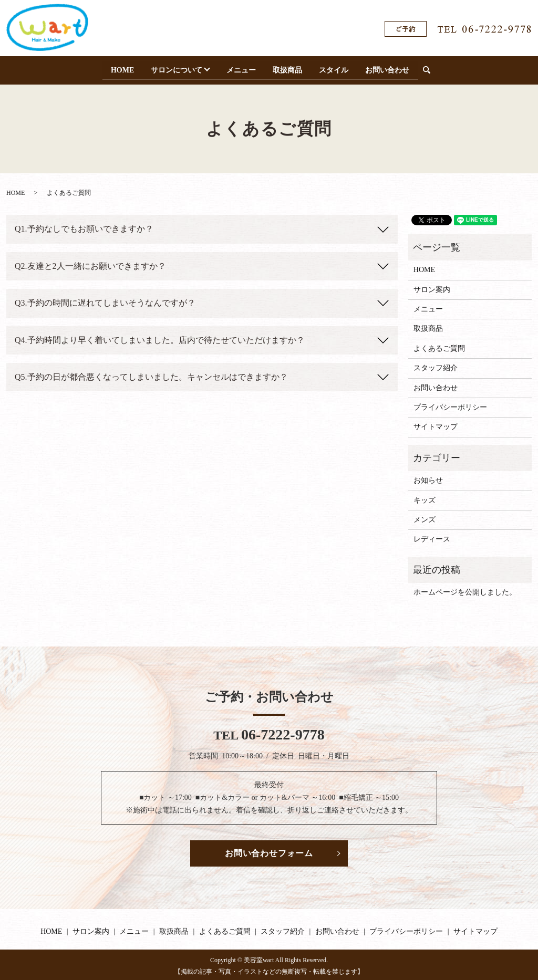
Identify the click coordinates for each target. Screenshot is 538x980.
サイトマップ (436, 425)
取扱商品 (289, 69)
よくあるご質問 (439, 346)
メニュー (242, 69)
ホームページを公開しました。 (465, 590)
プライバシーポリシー (450, 405)
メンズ (425, 518)
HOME (119, 69)
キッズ (425, 498)
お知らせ (428, 478)
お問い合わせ (390, 69)
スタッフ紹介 (436, 366)
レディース (432, 537)
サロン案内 (432, 287)
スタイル (336, 69)
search (435, 69)
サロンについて (174, 69)
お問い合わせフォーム (269, 851)
